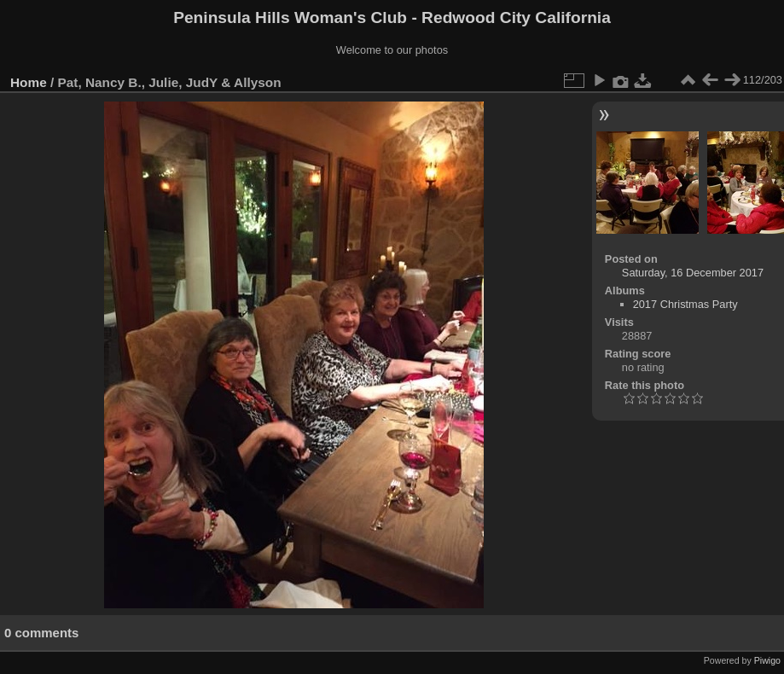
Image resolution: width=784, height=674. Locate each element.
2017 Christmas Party (685, 304)
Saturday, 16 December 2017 (693, 273)
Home (29, 82)
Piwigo (767, 660)
